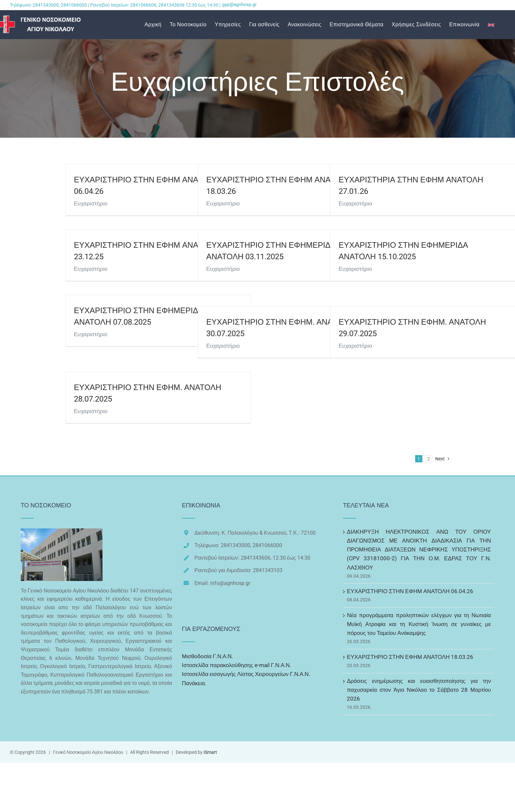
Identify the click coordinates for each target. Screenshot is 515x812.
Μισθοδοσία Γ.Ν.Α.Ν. (208, 656)
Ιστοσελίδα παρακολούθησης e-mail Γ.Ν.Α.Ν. (236, 665)
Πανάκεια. (194, 683)
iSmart (210, 752)
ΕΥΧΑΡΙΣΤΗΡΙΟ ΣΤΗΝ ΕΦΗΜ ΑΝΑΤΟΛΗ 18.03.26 (410, 657)
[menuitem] (157, 25)
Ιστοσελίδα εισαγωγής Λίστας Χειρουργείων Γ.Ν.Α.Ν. (246, 674)
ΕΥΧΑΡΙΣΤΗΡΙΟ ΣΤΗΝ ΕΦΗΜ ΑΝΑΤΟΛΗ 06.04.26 (410, 591)
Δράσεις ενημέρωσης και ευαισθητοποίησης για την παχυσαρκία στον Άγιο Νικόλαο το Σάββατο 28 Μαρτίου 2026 (419, 690)
